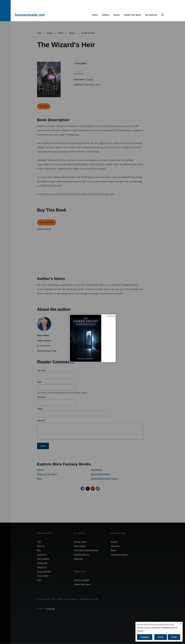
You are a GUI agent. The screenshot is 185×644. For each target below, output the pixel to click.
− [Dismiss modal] (109, 316)
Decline (161, 637)
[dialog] (159, 632)
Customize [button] (145, 637)
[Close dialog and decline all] (181, 623)
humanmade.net (30, 15)
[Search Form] (162, 15)
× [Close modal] (113, 316)
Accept (174, 637)
